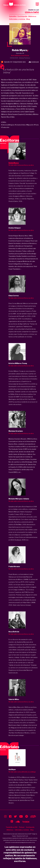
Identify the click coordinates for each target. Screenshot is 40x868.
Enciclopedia (22, 16)
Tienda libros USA (12, 827)
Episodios (13, 16)
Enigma (14, 836)
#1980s (4, 122)
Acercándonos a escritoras (20, 56)
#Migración (30, 125)
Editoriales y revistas (17, 19)
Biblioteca (32, 16)
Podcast (22, 827)
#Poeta (36, 125)
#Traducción (5, 127)
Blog (28, 19)
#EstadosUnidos (20, 125)
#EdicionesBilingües (8, 125)
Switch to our (32, 11)
